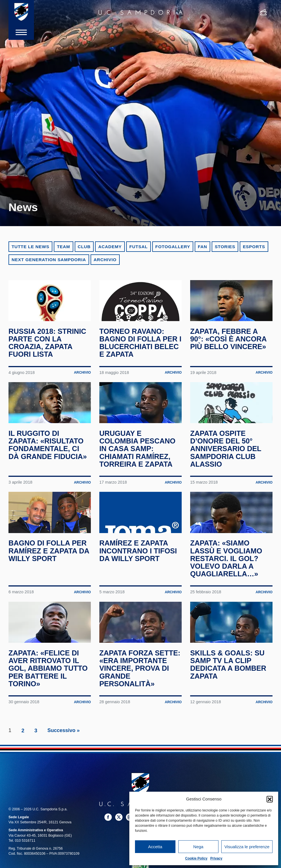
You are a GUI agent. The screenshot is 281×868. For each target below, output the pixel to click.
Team (63, 247)
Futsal (139, 247)
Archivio (105, 260)
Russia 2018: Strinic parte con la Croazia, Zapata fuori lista (48, 348)
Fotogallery (173, 247)
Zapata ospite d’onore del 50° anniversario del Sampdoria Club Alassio (227, 459)
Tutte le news (30, 247)
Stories (225, 247)
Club (84, 247)
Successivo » (64, 759)
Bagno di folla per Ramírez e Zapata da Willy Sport (49, 566)
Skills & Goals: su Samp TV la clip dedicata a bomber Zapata (229, 685)
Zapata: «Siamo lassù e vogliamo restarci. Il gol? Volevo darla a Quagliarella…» (227, 574)
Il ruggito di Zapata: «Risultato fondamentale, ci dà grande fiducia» (49, 455)
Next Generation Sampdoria (49, 260)
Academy (110, 247)
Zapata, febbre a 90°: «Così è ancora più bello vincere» (229, 344)
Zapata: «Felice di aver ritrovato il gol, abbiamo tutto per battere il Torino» (49, 689)
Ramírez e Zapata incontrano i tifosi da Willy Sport (139, 566)
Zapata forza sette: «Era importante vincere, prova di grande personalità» (135, 693)
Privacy (216, 858)
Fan (202, 247)
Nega (198, 847)
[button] (270, 799)
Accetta (155, 847)
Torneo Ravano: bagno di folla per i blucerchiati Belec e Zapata (139, 348)
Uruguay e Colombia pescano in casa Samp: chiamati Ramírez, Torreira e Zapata (138, 459)
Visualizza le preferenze (247, 847)
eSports (254, 247)
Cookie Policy (196, 858)
